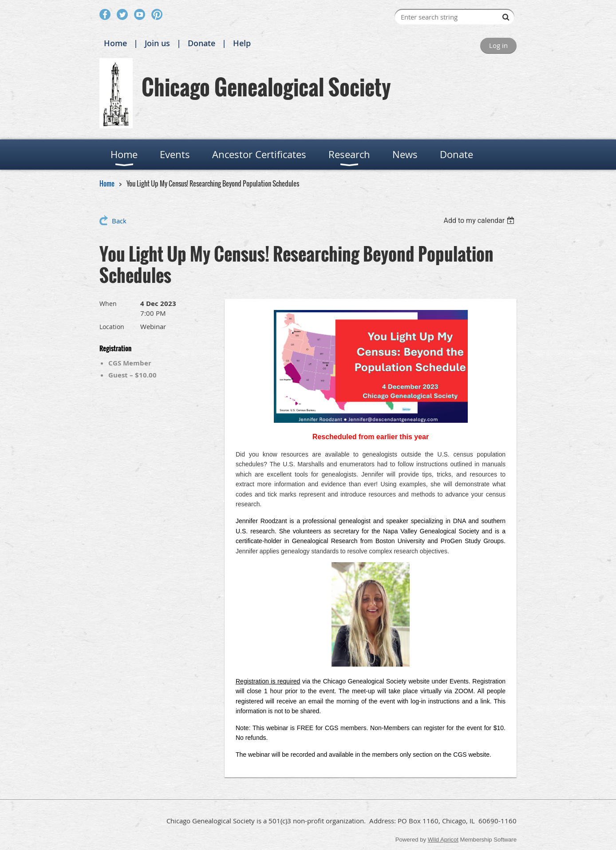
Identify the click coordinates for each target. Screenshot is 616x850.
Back (119, 221)
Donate (201, 43)
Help (242, 43)
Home (115, 43)
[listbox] (480, 220)
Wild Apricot (443, 840)
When (108, 304)
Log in (498, 45)
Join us (157, 43)
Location (112, 327)
